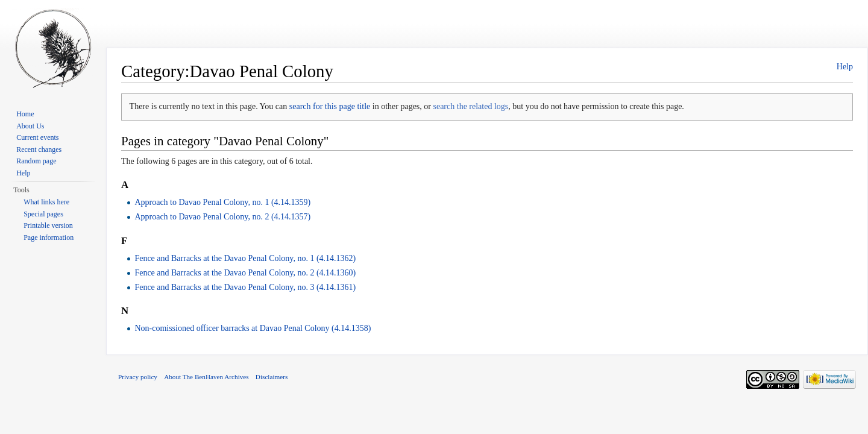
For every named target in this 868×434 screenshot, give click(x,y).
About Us (30, 126)
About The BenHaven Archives (206, 377)
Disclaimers (272, 377)
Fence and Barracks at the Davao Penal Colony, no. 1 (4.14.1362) (245, 258)
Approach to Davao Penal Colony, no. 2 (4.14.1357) (222, 217)
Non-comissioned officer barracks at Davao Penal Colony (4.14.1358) (253, 328)
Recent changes (39, 149)
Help (845, 67)
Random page (36, 161)
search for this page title (330, 106)
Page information (49, 237)
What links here (46, 202)
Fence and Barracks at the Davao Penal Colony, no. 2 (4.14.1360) (245, 273)
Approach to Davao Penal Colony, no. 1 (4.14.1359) (222, 202)
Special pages (43, 214)
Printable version (48, 225)
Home (25, 114)
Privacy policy (138, 377)
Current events (37, 137)
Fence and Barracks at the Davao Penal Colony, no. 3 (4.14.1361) (245, 287)
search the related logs (470, 106)
